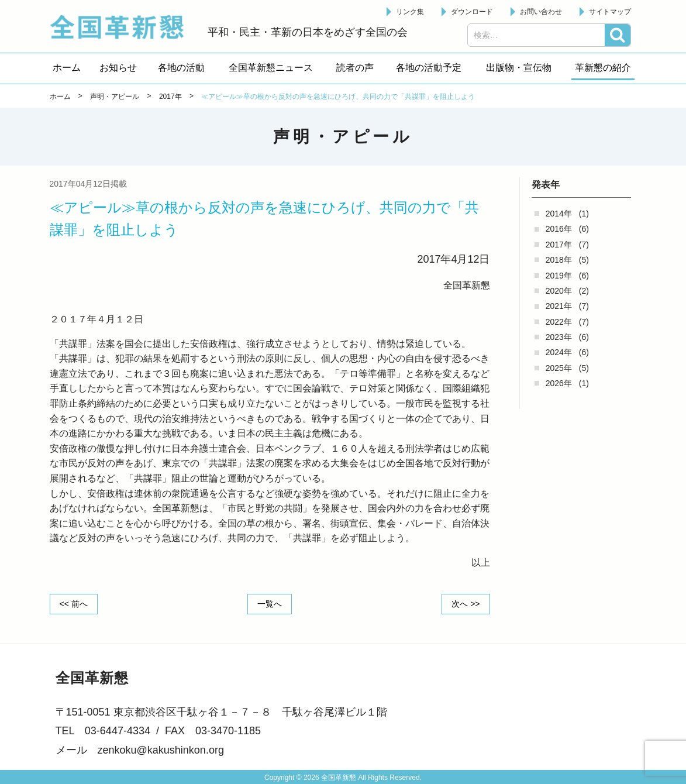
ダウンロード (472, 12)
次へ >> (466, 604)
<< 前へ (74, 604)
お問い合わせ (541, 12)
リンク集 (410, 12)
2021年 (559, 306)
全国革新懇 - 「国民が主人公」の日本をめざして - (123, 27)
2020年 (559, 291)
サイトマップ (610, 12)
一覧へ (270, 604)
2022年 (559, 322)
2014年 (559, 214)
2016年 (559, 229)
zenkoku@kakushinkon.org (161, 750)
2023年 (559, 337)
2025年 (559, 368)
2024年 (559, 352)
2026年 (559, 383)
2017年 (559, 245)
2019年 (559, 276)
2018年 (559, 260)
